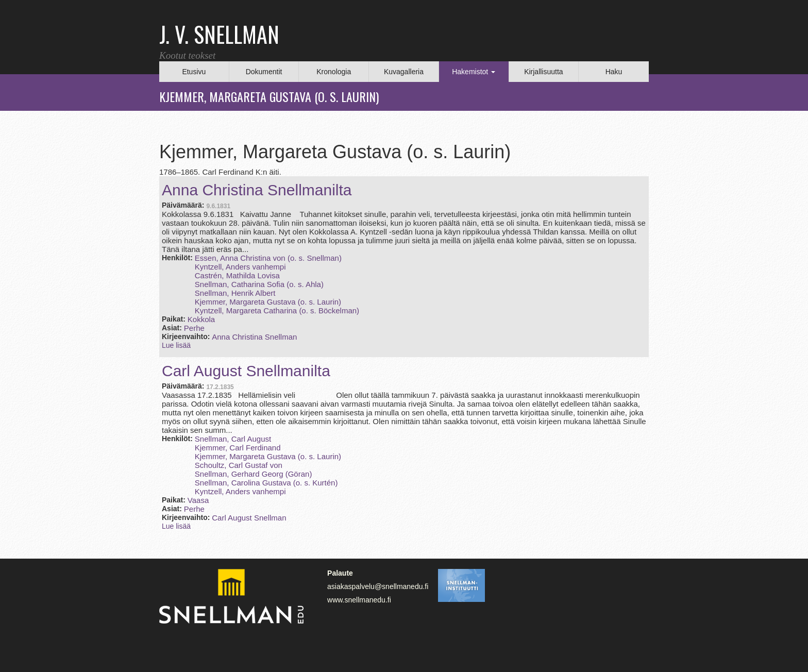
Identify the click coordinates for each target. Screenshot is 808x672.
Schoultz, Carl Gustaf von (239, 465)
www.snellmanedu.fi (359, 600)
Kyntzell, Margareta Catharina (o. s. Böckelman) (277, 310)
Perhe (194, 328)
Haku (614, 72)
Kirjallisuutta (543, 72)
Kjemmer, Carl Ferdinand (238, 448)
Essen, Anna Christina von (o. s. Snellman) (268, 258)
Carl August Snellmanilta (246, 371)
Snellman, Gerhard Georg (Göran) (254, 474)
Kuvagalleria (404, 72)
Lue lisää (176, 345)
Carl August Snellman (249, 518)
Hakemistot (474, 72)
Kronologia (334, 72)
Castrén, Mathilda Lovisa (237, 275)
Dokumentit (264, 72)
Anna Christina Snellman (254, 337)
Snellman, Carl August (233, 439)
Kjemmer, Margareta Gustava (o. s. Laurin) (268, 302)
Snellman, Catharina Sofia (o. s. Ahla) (259, 284)
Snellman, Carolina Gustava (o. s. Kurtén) (266, 483)
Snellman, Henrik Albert (235, 293)
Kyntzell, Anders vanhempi (240, 267)
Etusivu (194, 72)
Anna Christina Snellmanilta (257, 190)
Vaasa (198, 500)
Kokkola (201, 319)
